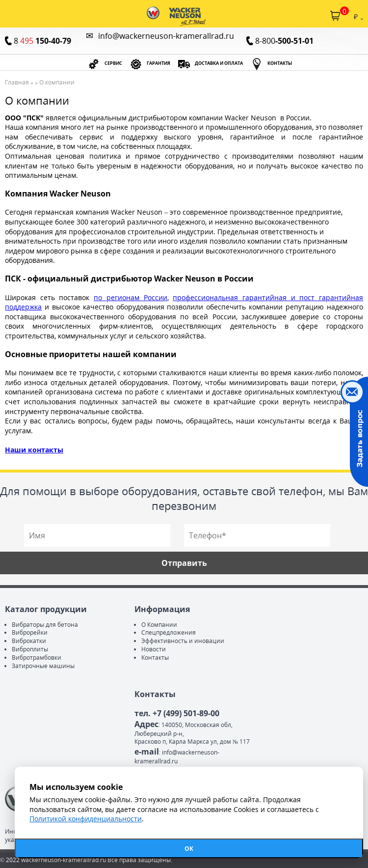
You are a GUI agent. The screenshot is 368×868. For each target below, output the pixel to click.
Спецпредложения (169, 632)
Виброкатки (29, 641)
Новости (154, 649)
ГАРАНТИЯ (158, 64)
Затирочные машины (43, 666)
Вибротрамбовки (37, 658)
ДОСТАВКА (219, 64)
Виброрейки (30, 632)
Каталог (9, 16)
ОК (189, 849)
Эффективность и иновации (183, 641)
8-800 (284, 41)
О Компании (159, 625)
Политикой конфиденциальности (86, 819)
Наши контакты (34, 450)
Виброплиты (30, 649)
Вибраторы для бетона (45, 625)
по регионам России (130, 297)
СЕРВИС (113, 64)
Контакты (155, 658)
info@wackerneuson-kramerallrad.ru (166, 36)
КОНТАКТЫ (280, 64)
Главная (17, 82)
